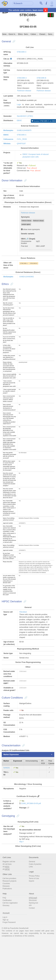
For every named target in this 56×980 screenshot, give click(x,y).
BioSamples (8, 130)
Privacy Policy (34, 876)
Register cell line (9, 862)
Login (52, 4)
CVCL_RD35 (22, 139)
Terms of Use (34, 878)
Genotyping (51, 34)
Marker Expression (11, 755)
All (6, 867)
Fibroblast (23, 612)
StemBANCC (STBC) (25, 116)
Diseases (6, 886)
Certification (7, 900)
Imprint (31, 881)
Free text (24, 246)
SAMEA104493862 (27, 277)
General (5, 34)
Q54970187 (21, 144)
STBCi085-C (22, 52)
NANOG (7, 768)
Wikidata (7, 144)
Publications (7, 889)
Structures (33, 900)
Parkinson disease (24, 91)
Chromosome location (26, 242)
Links (31, 867)
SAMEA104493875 (24, 130)
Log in (5, 917)
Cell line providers (9, 878)
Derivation (27, 34)
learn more (38, 10)
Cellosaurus (8, 139)
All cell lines (7, 864)
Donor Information (13, 34)
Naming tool (33, 903)
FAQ (4, 898)
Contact (32, 908)
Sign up (5, 920)
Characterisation (43, 34)
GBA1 (23, 239)
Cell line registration (10, 903)
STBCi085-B (41, 78)
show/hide (7, 106)
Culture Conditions (35, 34)
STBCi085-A (22, 78)
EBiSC (19, 121)
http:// (21, 842)
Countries (6, 884)
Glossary (6, 905)
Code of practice (35, 864)
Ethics (20, 34)
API (30, 905)
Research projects (9, 881)
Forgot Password (9, 922)
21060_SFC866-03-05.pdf (31, 803)
